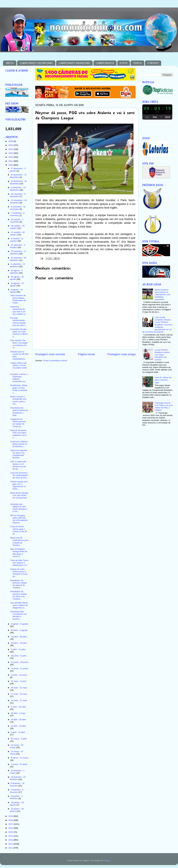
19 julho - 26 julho (19, 637)
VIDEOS (137, 63)
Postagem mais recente (50, 354)
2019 (11, 816)
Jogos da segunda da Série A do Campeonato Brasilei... (19, 454)
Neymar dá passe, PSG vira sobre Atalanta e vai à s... (19, 434)
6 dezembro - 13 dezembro (18, 189)
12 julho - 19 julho (19, 643)
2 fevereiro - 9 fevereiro (17, 791)
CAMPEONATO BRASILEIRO (74, 63)
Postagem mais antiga (122, 354)
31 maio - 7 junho (19, 681)
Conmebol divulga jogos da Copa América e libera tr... (19, 333)
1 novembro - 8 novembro (17, 214)
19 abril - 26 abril (18, 720)
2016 (11, 828)
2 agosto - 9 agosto (19, 624)
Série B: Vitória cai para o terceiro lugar (163, 380)
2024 (11, 149)
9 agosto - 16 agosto (16, 291)
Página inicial (86, 354)
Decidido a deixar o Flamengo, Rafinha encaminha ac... (19, 378)
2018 (11, 820)
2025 (11, 145)
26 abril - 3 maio (18, 713)
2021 (11, 161)
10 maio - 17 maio (19, 700)
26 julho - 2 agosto (19, 630)
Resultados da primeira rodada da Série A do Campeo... (19, 595)
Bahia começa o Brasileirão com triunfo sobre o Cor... (18, 400)
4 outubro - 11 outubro (17, 240)
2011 (11, 848)
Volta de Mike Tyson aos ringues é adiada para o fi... (19, 563)
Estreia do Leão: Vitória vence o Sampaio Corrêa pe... (19, 573)
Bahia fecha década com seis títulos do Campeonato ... (19, 497)
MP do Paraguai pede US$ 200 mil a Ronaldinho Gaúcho (19, 519)
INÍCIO (10, 63)
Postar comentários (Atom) (55, 361)
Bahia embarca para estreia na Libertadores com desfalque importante (162, 295)
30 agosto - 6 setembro (16, 272)
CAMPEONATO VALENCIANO (36, 63)
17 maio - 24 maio (19, 694)
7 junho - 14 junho (19, 675)
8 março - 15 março (20, 758)
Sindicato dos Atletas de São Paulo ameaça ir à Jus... (19, 508)
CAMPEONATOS (105, 63)
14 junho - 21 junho (19, 668)
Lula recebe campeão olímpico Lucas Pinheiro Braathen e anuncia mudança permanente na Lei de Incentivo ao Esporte (157, 325)
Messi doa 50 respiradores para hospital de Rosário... (19, 541)
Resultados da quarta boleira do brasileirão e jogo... (19, 411)
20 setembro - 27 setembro (18, 252)
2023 (11, 153)
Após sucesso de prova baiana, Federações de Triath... (18, 299)
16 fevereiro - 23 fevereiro (18, 778)
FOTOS (124, 63)
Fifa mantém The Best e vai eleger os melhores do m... (19, 344)
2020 (11, 165)
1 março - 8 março (19, 764)
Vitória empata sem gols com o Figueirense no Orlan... (19, 485)
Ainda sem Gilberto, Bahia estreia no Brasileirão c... (19, 444)
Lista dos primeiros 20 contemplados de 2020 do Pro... (19, 475)
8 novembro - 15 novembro (18, 208)
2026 (11, 141)
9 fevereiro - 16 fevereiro (17, 784)
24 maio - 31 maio (19, 688)
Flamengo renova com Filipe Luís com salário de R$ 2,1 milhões (164, 407)
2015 (11, 832)
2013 (11, 840)
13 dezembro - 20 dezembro (18, 182)
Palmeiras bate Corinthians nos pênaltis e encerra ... (19, 615)
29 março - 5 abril (19, 739)
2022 (11, 157)
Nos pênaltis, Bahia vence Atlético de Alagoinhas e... (19, 605)
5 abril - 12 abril (18, 732)
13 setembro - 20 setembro (18, 259)
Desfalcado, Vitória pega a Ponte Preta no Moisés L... (19, 389)
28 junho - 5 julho (19, 656)
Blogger (107, 860)
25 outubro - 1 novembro (17, 221)
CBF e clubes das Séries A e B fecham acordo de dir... (18, 465)
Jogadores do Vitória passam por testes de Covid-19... (18, 423)
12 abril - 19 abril (18, 726)
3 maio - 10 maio (18, 707)
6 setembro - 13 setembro (17, 265)
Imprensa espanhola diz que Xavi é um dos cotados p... (19, 310)
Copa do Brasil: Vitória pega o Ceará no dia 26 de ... (19, 530)
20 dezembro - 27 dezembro (18, 176)
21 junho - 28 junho (19, 662)
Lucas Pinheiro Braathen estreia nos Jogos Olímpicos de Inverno (162, 355)
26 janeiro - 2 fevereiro (16, 797)
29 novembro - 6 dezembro (18, 195)
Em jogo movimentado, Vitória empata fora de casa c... (19, 322)
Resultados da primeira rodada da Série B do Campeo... (19, 584)
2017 (11, 824)
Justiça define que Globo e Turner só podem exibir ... (19, 367)
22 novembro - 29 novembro (18, 201)
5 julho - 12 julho (18, 649)
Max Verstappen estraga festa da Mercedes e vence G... (19, 553)
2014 (11, 836)
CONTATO (153, 63)
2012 (11, 844)
